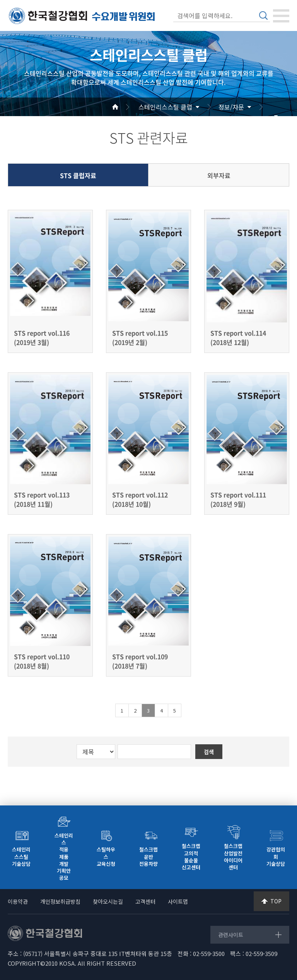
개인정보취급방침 (60, 901)
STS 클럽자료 (78, 175)
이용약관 (18, 901)
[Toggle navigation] (281, 16)
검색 (263, 15)
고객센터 (145, 901)
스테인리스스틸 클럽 (165, 107)
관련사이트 (231, 935)
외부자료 (219, 175)
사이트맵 (178, 901)
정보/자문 (231, 107)
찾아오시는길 (108, 901)
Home (125, 107)
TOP (276, 901)
